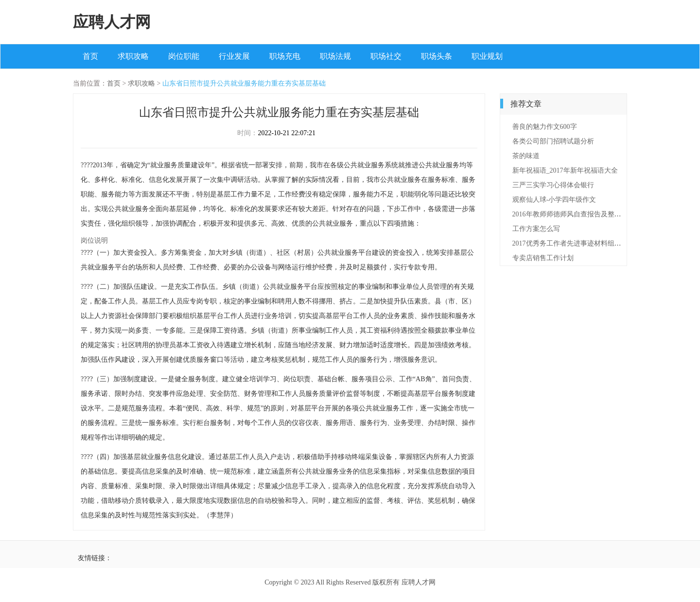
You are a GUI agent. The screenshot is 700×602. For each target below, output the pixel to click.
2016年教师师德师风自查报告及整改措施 (574, 214)
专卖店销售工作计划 (543, 258)
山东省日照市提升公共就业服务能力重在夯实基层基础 (244, 83)
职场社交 (386, 56)
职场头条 (437, 56)
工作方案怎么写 (536, 229)
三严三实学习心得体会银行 (553, 185)
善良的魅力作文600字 (545, 127)
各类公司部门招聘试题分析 (553, 141)
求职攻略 (133, 56)
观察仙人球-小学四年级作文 (554, 200)
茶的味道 (526, 156)
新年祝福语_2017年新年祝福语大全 (565, 170)
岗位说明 (94, 240)
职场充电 (285, 56)
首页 (90, 56)
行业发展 (234, 56)
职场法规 (335, 56)
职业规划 (487, 56)
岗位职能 (184, 56)
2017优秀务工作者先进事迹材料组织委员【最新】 (587, 243)
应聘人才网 (112, 22)
